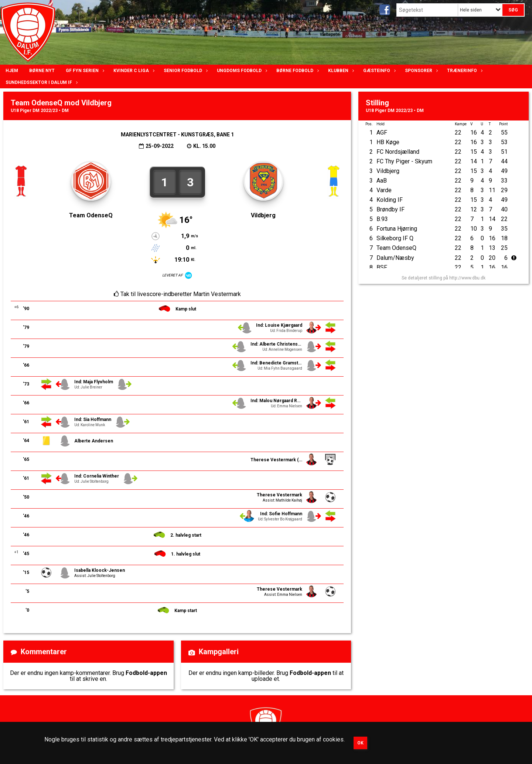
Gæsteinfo (378, 71)
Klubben (340, 71)
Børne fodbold (297, 71)
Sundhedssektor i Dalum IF (41, 82)
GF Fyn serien (84, 71)
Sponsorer (420, 71)
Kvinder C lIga (133, 71)
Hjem (12, 71)
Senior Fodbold (185, 71)
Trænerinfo (464, 71)
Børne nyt (42, 71)
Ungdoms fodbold (241, 71)
